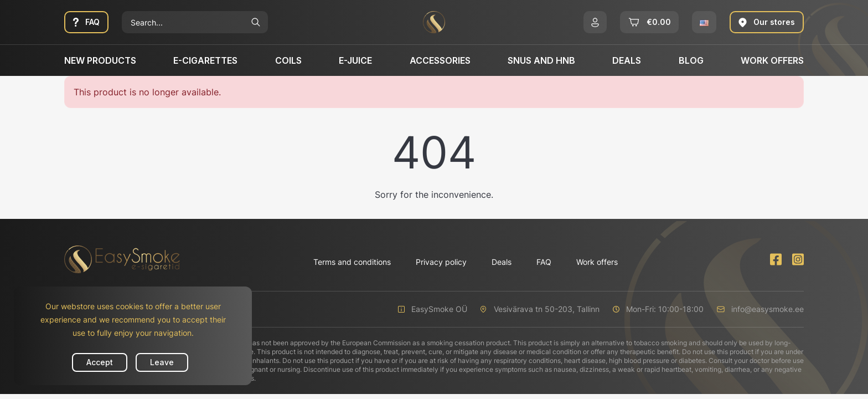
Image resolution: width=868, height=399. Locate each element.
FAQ (544, 262)
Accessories (440, 60)
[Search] (183, 22)
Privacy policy (441, 262)
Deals (627, 60)
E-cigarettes (205, 60)
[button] (595, 22)
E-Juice (355, 60)
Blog (691, 60)
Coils (288, 60)
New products (100, 60)
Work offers (772, 60)
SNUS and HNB (541, 60)
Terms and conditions (352, 262)
